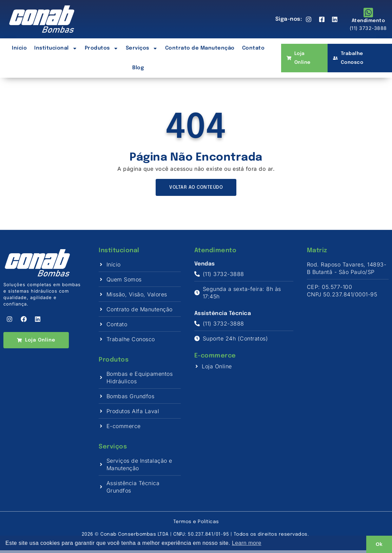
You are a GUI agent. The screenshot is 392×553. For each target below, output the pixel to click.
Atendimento (368, 21)
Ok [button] (379, 544)
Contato (253, 48)
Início (19, 48)
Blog (138, 68)
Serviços (142, 48)
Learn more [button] (247, 543)
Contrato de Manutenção (200, 48)
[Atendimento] (368, 13)
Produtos (102, 48)
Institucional (56, 48)
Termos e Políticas (196, 524)
